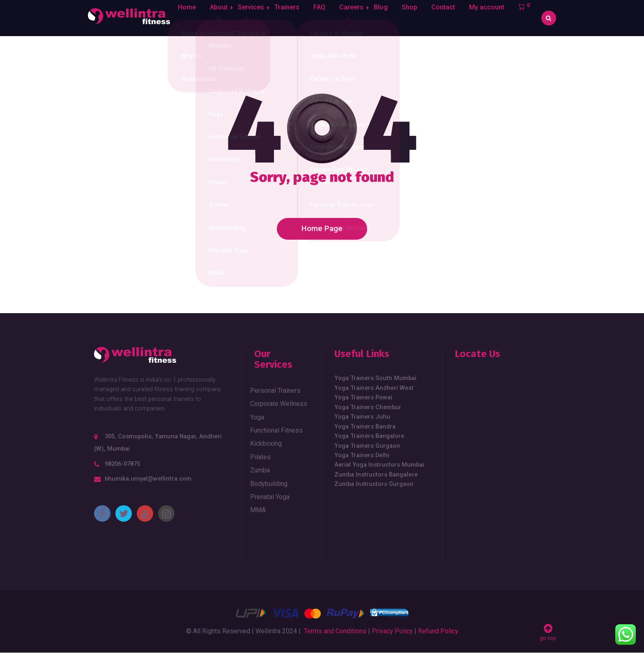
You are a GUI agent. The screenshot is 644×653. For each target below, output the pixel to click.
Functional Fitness (276, 430)
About (218, 18)
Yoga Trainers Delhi (362, 455)
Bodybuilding (269, 484)
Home (186, 18)
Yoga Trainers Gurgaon (367, 446)
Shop (416, 18)
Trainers (291, 18)
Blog (387, 18)
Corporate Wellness (279, 404)
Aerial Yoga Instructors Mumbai (379, 465)
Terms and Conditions (335, 631)
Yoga (257, 417)
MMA (258, 510)
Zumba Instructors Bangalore (376, 474)
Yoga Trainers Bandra (365, 426)
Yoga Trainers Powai (363, 397)
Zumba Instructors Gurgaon (374, 484)
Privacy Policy (392, 631)
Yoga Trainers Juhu (362, 417)
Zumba (260, 470)
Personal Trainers (275, 391)
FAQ (323, 18)
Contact (450, 18)
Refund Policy (438, 631)
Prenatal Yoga (270, 497)
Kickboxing (266, 443)
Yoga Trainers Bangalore (369, 436)
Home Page (322, 229)
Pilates (260, 457)
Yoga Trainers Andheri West (374, 388)
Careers (355, 18)
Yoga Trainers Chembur (368, 407)
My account (493, 18)
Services (253, 18)
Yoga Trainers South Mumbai (375, 378)
